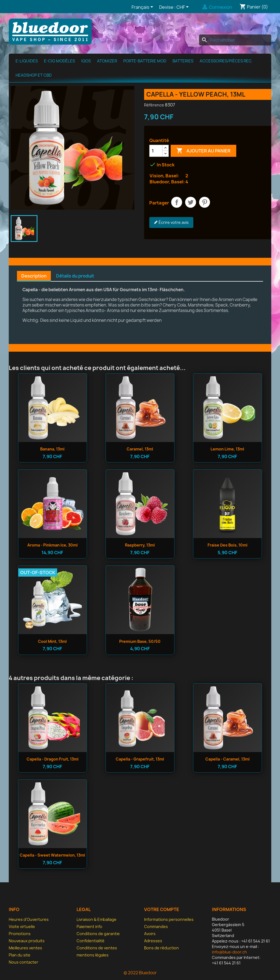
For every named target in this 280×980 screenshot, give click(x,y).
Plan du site (20, 955)
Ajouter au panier (203, 151)
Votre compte (162, 909)
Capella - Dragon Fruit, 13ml (52, 759)
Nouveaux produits (27, 941)
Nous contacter (24, 962)
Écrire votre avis (171, 222)
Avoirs (150, 934)
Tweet (191, 202)
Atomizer (107, 61)
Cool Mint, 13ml (52, 641)
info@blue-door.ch (229, 952)
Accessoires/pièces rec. (226, 61)
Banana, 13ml (52, 449)
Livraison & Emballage (97, 919)
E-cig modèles (59, 61)
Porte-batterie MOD (145, 61)
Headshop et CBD (34, 75)
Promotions (20, 934)
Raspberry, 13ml (140, 545)
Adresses (153, 941)
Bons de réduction (161, 948)
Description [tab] (34, 276)
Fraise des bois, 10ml (227, 545)
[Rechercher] (235, 40)
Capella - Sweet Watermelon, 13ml (52, 855)
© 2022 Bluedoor (140, 973)
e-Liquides (27, 61)
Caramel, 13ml (140, 449)
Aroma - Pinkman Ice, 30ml (52, 545)
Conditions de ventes (97, 948)
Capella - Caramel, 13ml (227, 759)
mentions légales (93, 955)
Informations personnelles (169, 919)
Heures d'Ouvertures (29, 919)
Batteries (183, 61)
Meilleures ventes (25, 948)
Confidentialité (91, 941)
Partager (177, 202)
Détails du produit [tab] (75, 276)
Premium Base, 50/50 (140, 641)
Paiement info (89, 926)
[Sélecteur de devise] (183, 7)
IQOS (86, 61)
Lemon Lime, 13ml (227, 449)
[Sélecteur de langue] (143, 7)
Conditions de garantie (98, 934)
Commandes (156, 926)
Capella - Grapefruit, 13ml (140, 759)
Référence (154, 105)
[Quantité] (156, 151)
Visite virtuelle (22, 926)
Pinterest (205, 202)
